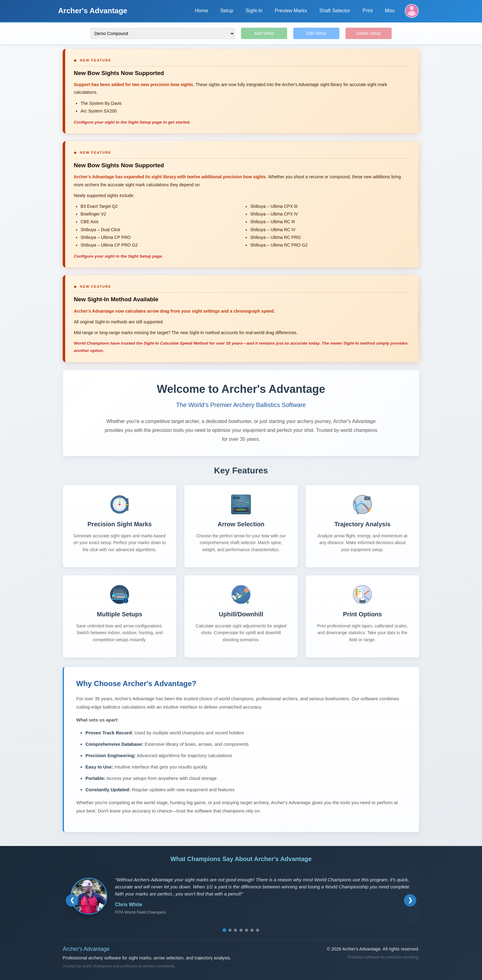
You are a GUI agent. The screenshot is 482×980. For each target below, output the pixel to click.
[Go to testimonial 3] (235, 930)
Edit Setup (316, 33)
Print (367, 11)
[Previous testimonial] (72, 900)
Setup (227, 11)
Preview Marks (291, 11)
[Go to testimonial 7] (258, 930)
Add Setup (264, 33)
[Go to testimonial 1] (224, 930)
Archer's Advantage (93, 11)
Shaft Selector (335, 11)
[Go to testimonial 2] (230, 930)
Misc (390, 11)
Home (201, 11)
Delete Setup (369, 33)
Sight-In (254, 11)
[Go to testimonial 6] (252, 930)
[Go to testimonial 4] (241, 930)
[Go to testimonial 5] (247, 930)
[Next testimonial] (410, 900)
